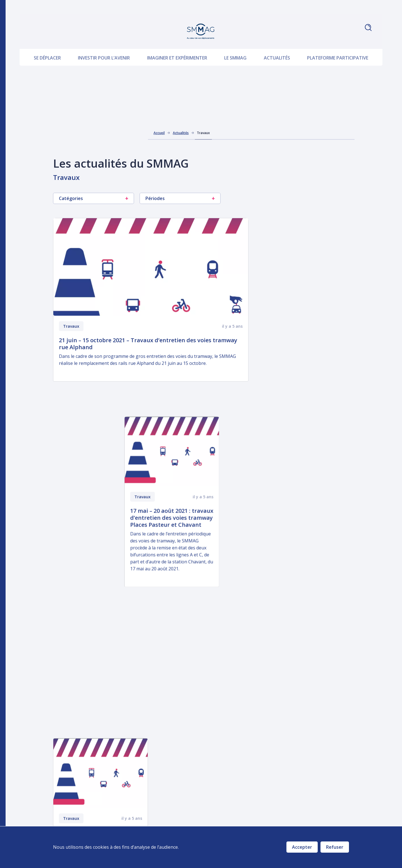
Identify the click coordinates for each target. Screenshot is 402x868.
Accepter (302, 847)
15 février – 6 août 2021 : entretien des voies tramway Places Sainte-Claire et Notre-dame (199, 492)
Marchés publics (300, 760)
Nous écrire (91, 738)
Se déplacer (47, 48)
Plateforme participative (338, 48)
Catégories (94, 198)
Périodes (180, 198)
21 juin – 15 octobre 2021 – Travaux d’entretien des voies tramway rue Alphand (148, 344)
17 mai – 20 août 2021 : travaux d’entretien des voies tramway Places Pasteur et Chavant (301, 319)
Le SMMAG (235, 48)
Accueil (159, 133)
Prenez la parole (196, 816)
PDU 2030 (288, 735)
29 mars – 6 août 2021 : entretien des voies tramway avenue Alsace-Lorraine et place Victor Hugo (98, 492)
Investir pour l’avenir (104, 48)
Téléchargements (298, 727)
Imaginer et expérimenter (177, 48)
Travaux (71, 326)
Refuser (335, 847)
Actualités (277, 48)
